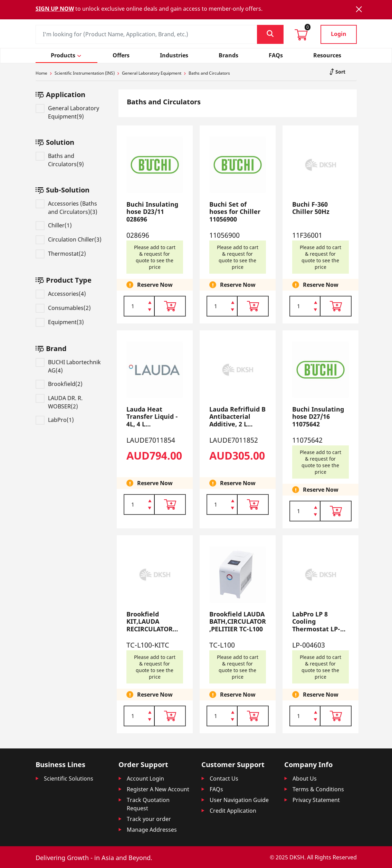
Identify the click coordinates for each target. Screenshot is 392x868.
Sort (340, 72)
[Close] (359, 9)
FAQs (216, 789)
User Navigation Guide (239, 800)
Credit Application (233, 811)
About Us (305, 779)
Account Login (145, 779)
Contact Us (224, 779)
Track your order (149, 819)
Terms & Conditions (318, 789)
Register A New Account (158, 789)
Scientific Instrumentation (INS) (85, 73)
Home (41, 73)
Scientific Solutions (69, 779)
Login (339, 34)
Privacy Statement (316, 800)
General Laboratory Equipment (152, 73)
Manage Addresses (152, 830)
